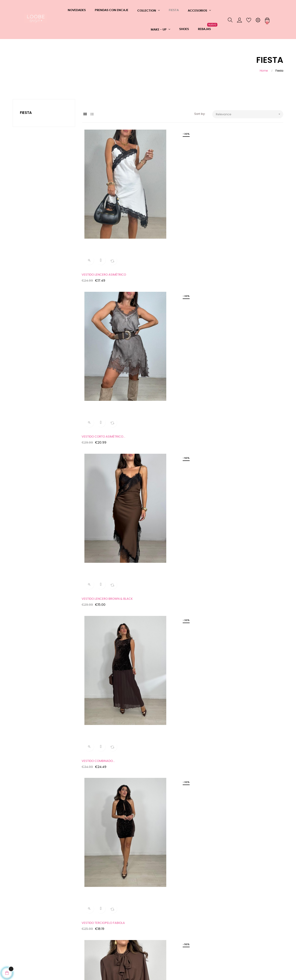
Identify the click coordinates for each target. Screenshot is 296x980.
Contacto (66, 929)
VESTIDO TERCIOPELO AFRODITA (244, 519)
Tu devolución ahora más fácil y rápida (31, 936)
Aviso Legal (21, 925)
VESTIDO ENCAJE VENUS (99, 621)
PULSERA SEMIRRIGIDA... (99, 824)
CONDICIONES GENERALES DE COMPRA (31, 915)
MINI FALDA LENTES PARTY (100, 519)
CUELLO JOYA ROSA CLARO (240, 621)
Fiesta (26, 113)
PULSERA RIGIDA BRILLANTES (172, 824)
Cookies (19, 946)
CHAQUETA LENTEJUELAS (100, 418)
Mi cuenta (66, 937)
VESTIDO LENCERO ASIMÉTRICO (104, 214)
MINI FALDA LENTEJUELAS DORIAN (175, 418)
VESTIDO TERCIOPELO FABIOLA (173, 316)
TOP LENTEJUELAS (164, 723)
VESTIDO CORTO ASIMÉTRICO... (173, 214)
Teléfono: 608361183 (73, 921)
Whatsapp (67, 912)
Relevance (250, 114)
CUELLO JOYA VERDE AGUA (102, 723)
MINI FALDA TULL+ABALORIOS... (243, 418)
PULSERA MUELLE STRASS (239, 723)
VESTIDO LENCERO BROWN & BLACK (246, 214)
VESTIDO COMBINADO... (99, 316)
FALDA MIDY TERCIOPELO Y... (171, 621)
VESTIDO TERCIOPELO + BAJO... (173, 519)
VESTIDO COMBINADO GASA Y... (243, 316)
